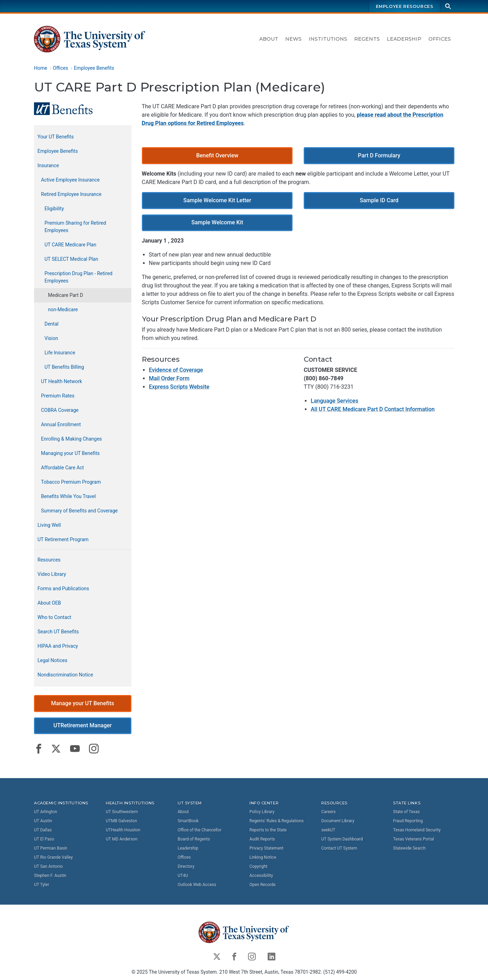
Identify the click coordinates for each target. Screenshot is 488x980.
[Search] (448, 6)
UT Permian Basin (51, 848)
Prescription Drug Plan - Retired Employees (78, 277)
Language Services (334, 401)
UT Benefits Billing (64, 367)
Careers (328, 811)
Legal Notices (52, 660)
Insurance (48, 165)
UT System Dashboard (342, 839)
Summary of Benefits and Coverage (79, 511)
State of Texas (406, 811)
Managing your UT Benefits (70, 453)
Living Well (49, 525)
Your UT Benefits (56, 137)
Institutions (328, 39)
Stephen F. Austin (50, 875)
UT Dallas (43, 830)
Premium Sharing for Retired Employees (75, 227)
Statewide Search (409, 848)
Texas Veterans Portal (414, 839)
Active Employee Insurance (70, 180)
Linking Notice (263, 857)
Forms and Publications (63, 588)
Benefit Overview (217, 155)
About (269, 39)
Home (41, 68)
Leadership (404, 39)
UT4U (183, 875)
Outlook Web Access (197, 884)
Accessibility (261, 875)
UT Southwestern (122, 811)
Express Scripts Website (179, 387)
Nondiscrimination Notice (65, 675)
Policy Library (262, 811)
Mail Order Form (169, 379)
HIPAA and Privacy (58, 646)
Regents (367, 39)
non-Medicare (63, 309)
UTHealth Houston (123, 830)
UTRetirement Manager (83, 726)
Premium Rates (58, 396)
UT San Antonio (48, 866)
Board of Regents (194, 839)
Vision (51, 338)
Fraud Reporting (408, 821)
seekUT (328, 830)
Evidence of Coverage (176, 370)
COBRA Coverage (60, 410)
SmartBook (188, 821)
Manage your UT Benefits (82, 703)
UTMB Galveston (121, 821)
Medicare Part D (66, 295)
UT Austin (43, 821)
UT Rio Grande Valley (53, 857)
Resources (49, 560)
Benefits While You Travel (68, 496)
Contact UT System (339, 848)
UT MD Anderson (122, 839)
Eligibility (54, 209)
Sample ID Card (379, 200)
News (293, 39)
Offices (440, 39)
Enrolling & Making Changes (71, 439)
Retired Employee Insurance (71, 194)
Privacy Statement (266, 848)
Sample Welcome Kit (217, 222)
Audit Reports (262, 839)
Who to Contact (54, 617)
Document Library (338, 821)
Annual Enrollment (61, 424)
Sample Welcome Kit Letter (217, 200)
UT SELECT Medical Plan (71, 259)
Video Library (52, 574)
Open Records (263, 884)
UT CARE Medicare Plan (70, 245)
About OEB (49, 603)
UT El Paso (44, 839)
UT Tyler (42, 884)
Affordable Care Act (62, 468)
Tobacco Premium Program (71, 482)
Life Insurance (60, 353)
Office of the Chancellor (200, 830)
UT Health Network (61, 381)
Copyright (258, 866)
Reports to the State (268, 830)
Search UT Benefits (58, 632)
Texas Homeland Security (417, 830)
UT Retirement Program (63, 539)
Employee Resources (404, 6)
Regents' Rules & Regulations (277, 821)
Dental (51, 324)
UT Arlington (46, 811)
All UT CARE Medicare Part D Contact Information (372, 410)
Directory (186, 866)
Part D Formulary (379, 155)
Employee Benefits (94, 68)
